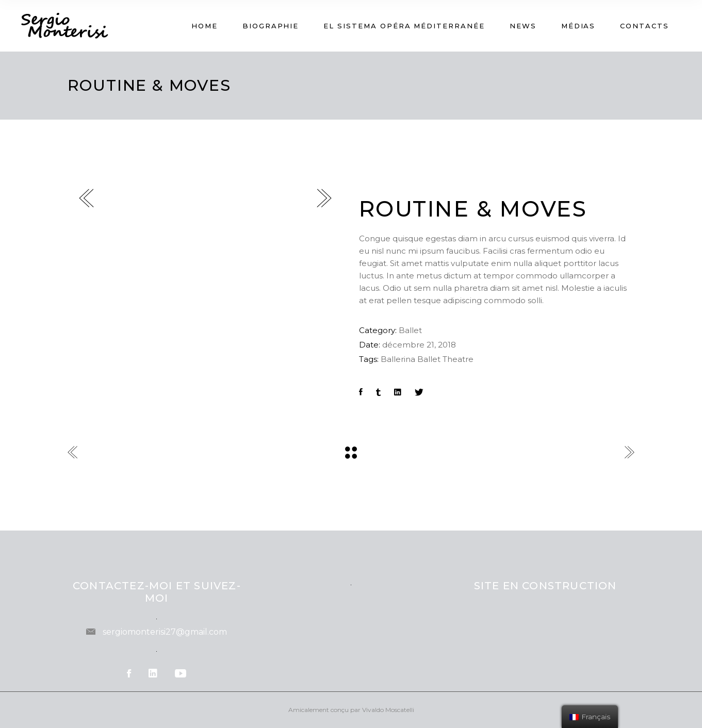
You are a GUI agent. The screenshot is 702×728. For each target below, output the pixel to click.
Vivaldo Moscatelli (388, 710)
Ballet (410, 330)
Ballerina (398, 359)
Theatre (458, 359)
